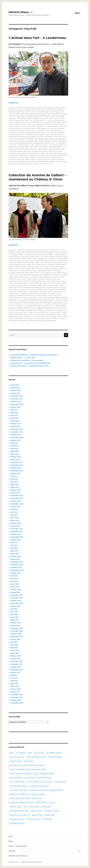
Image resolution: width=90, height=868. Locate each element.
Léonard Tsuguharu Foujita (26, 145)
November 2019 (17, 598)
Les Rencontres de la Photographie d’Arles (46, 790)
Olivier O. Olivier (29, 308)
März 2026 (15, 388)
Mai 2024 (14, 449)
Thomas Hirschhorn (17, 819)
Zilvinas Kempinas (50, 320)
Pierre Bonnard (40, 155)
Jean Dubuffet (19, 139)
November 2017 (17, 664)
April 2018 (15, 650)
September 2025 (17, 404)
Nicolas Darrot (31, 306)
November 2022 (17, 498)
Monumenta (13, 153)
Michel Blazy (17, 304)
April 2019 (15, 617)
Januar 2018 (15, 659)
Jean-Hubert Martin (23, 289)
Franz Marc (42, 130)
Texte (34, 110)
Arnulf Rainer (64, 114)
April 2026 (15, 385)
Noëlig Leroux (40, 306)
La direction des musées (39, 786)
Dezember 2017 (17, 661)
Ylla (44, 164)
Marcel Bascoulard (37, 300)
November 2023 (17, 465)
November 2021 (17, 531)
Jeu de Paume (46, 782)
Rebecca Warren (24, 157)
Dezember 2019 (17, 595)
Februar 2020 (16, 590)
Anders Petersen (14, 256)
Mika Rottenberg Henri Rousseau (42, 151)
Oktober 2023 (16, 468)
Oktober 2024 (16, 435)
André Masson (20, 114)
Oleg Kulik (50, 153)
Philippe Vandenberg (45, 310)
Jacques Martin (57, 137)
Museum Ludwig (38, 794)
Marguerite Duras (14, 149)
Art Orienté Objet (14, 116)
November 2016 (17, 697)
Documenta (29, 761)
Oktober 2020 (16, 567)
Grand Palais (30, 778)
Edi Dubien (49, 124)
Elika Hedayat (30, 273)
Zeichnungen (40, 110)
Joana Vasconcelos (51, 141)
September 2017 (17, 670)
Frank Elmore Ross (15, 279)
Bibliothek (21, 108)
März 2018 (15, 653)
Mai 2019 (14, 614)
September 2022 (17, 504)
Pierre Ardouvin (57, 310)
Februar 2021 (16, 556)
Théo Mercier (28, 318)
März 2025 (15, 421)
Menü (77, 13)
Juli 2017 (14, 675)
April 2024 (15, 451)
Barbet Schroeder (44, 116)
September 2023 (17, 471)
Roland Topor (18, 314)
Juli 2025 (14, 410)
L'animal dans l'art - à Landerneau (54, 143)
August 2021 (15, 540)
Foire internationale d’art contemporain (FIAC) (28, 769)
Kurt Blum (44, 293)
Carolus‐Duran (44, 118)
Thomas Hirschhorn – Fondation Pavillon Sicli (30, 366)
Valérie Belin (13, 320)
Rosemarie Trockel (15, 159)
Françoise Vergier (59, 277)
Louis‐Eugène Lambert (55, 145)
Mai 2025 (14, 415)
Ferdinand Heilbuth (51, 126)
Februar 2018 (16, 656)
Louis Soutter (42, 298)
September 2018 (17, 637)
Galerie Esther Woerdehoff (20, 774)
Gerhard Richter (16, 778)
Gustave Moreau (30, 135)
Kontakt (12, 851)
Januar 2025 (15, 426)
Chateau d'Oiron (41, 264)
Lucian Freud (20, 147)
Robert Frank (36, 811)
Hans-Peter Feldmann (55, 283)
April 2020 (15, 584)
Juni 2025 (14, 413)
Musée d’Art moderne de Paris (21, 803)
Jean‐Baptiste (29, 139)
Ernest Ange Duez (29, 126)
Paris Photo (35, 807)
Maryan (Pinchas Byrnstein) (48, 302)
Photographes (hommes (19, 811)
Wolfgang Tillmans (17, 823)
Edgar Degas (41, 124)
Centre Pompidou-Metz (36, 757)
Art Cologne (21, 753)
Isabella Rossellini (23, 137)
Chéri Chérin (28, 120)
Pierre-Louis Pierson (21, 312)
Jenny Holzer (33, 782)
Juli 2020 (14, 576)
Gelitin (19, 281)
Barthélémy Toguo (15, 260)
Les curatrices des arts (18, 790)
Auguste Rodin (33, 116)
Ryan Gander (26, 159)
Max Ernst (15, 151)
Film (60, 250)
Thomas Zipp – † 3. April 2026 (23, 358)
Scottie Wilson (27, 316)
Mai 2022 (14, 515)
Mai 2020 (14, 581)
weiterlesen (13, 103)
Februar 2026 (16, 390)
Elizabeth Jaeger (59, 124)
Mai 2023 (14, 482)
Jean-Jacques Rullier (37, 289)
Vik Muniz (31, 320)
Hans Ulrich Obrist (44, 778)
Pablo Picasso (58, 153)
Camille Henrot (21, 118)
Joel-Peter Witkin (60, 289)
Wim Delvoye (39, 320)
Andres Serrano (35, 256)
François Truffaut (59, 128)
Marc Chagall (48, 147)
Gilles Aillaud (21, 133)
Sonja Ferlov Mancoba (57, 159)
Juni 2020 (14, 578)
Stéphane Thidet (57, 316)
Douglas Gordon (31, 124)
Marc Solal (27, 300)
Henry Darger (42, 285)
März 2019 (15, 620)
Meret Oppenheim (25, 151)
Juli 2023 (14, 476)
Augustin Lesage (62, 258)
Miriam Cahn (56, 304)
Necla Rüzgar (32, 153)
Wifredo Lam (17, 164)
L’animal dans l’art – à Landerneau (37, 38)
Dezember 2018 (17, 628)
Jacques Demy (47, 137)
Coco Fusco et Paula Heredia (55, 120)
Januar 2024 (15, 460)
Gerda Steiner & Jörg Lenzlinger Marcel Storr (36, 281)
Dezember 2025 (17, 396)
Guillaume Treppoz (41, 283)
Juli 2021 (14, 543)
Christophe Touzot (33, 267)
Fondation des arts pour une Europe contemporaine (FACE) (33, 277)
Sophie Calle (13, 162)
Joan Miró (41, 141)
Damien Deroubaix (31, 271)
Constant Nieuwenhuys (21, 122)
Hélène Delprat (23, 285)
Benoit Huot (28, 260)
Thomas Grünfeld (52, 318)
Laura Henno (13, 145)
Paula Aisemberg (21, 310)
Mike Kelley (48, 304)
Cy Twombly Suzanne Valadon (52, 122)
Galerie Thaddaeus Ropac (43, 774)
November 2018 (17, 631)
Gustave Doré (20, 135)
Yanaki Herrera (38, 164)
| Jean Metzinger (52, 110)
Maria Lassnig (25, 149)
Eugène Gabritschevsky (26, 275)
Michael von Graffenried (19, 794)
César (33, 264)
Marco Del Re (58, 147)
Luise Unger (51, 298)
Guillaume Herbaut (28, 283)
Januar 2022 (15, 526)
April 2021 (15, 551)
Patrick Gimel (49, 308)
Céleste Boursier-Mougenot (53, 262)
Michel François (26, 304)
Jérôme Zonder (49, 289)
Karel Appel (22, 143)
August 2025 (15, 407)
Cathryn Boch (39, 262)
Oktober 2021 (16, 534)
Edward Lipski (20, 273)
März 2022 (15, 520)
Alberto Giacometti (23, 112)
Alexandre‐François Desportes (51, 112)
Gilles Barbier (56, 281)
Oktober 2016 (16, 700)
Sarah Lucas (34, 159)
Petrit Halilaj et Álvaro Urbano (25, 155)
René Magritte (57, 312)
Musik (36, 252)
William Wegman (27, 164)
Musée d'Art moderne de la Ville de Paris (25, 798)
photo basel (46, 807)
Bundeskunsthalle (28, 262)
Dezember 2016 (17, 695)
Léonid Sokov (33, 298)
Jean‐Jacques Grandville (57, 139)
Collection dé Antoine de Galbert (25, 269)
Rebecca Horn (13, 157)
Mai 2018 (14, 648)
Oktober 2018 (16, 634)
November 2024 (17, 432)
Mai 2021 (14, 548)
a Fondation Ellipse (16, 254)
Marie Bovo (33, 149)
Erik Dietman (58, 273)
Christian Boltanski (55, 757)
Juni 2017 (14, 678)
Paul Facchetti (58, 308)
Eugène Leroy (39, 275)
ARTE (30, 753)
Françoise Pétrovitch (31, 130)
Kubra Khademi (38, 143)
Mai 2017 (14, 681)
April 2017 (15, 684)
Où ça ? (52, 803)
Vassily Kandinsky (44, 162)
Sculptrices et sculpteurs (19, 815)
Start (11, 836)
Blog (34, 108)
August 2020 (16, 573)
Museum (11, 110)
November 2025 (17, 399)
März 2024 (15, 454)
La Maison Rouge (40, 296)
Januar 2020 (15, 592)
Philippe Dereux (32, 310)
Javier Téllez (13, 289)
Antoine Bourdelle (53, 114)
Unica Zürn (61, 318)
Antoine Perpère (27, 258)
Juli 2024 (14, 443)
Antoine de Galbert (15, 258)
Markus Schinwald (19, 302)
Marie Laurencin (43, 149)
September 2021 (17, 537)
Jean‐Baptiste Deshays (42, 139)
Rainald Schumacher (35, 312)
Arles (11, 753)
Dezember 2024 (17, 429)
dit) (39, 271)
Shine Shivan (36, 316)
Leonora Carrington (41, 145)
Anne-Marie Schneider (48, 256)
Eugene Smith (48, 275)
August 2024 (16, 440)
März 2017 (15, 686)
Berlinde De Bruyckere (40, 260)
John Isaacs (12, 291)
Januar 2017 (15, 692)
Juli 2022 (14, 509)
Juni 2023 (14, 479)
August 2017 (15, 672)
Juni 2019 (14, 612)
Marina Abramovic (54, 149)
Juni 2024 (14, 446)
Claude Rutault (44, 267)
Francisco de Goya (47, 128)
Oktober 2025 (16, 402)
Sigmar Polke (37, 815)
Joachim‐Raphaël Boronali (29, 141)
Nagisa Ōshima (22, 153)
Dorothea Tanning (19, 124)
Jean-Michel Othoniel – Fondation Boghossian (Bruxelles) (34, 355)
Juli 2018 (14, 642)
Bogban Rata (63, 260)
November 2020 (17, 565)
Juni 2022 (14, 512)
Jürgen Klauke (43, 291)
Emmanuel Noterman (16, 126)
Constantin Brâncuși (35, 122)
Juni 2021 (14, 545)
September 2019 (17, 603)
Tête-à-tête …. (48, 819)
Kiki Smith (30, 143)
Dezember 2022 (17, 496)
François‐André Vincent (16, 130)
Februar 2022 (16, 523)
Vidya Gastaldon (22, 320)
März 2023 (15, 487)
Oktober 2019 (16, 601)
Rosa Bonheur (59, 157)
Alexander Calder (35, 112)
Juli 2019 (14, 609)
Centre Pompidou (17, 757)
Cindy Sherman (16, 761)
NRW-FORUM (41, 803)
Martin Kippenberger (32, 302)
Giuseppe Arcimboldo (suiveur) (36, 133)
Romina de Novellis (48, 157)
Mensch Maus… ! (20, 12)
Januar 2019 (15, 625)
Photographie (27, 110)
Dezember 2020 (17, 562)
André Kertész (25, 256)
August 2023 (15, 473)
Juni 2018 (14, 645)
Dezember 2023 (17, 462)
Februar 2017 (16, 689)
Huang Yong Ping (51, 135)
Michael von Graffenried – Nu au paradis (27, 360)
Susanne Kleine (19, 318)
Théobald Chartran (23, 162)
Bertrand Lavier (56, 116)
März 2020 (15, 587)
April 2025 (15, 418)
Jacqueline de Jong (35, 137)
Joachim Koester (14, 141)
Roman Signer (40, 314)
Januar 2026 (15, 393)
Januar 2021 (15, 559)
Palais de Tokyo (16, 807)
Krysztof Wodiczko (34, 293)
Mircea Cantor (58, 151)
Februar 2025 (16, 424)
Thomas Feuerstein (40, 318)
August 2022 (15, 507)
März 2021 (15, 554)
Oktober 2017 (16, 667)
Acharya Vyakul (41, 254)
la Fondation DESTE (54, 293)
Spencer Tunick (46, 316)
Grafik (45, 108)
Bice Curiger (39, 753)
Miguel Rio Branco (38, 304)
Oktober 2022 (16, 501)
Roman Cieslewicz (29, 314)
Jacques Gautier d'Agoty (31, 287)
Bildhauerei (28, 108)
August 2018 (15, 639)
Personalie (18, 110)
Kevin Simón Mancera (55, 291)
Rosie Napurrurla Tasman (54, 314)
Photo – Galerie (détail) (18, 846)
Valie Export (34, 162)
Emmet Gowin (39, 273)
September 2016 (17, 703)
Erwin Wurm (14, 275)
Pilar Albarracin (62, 155)
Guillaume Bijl (17, 283)
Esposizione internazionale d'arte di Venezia (27, 765)
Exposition (40, 108)
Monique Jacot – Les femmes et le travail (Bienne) (30, 363)
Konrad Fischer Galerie (18, 786)
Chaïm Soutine (54, 118)
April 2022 (15, 518)
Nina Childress (41, 153)
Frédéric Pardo (26, 279)
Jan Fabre (63, 287)
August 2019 (15, 606)
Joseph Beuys (13, 143)
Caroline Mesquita (33, 118)
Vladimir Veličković (56, 162)
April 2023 (15, 484)
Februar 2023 (16, 490)
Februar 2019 (16, 623)
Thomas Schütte (34, 819)
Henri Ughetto (33, 285)
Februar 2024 (16, 457)
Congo (11, 122)
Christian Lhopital (21, 267)
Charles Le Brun (19, 120)
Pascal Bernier (39, 308)
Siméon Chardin (44, 159)
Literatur (58, 108)
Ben (23, 260)
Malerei (64, 108)
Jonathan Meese (22, 291)
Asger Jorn (24, 116)
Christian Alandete (39, 120)
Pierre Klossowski (51, 155)
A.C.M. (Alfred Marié (29, 254)
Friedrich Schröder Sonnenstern (42, 279)
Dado (23, 271)
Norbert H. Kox (50, 306)
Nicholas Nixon (21, 306)
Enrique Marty (49, 273)
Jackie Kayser (18, 287)
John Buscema (62, 141)
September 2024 (17, 437)
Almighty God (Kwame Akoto (56, 254)
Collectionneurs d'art (44, 250)
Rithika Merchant (36, 157)
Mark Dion (59, 300)
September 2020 (17, 570)
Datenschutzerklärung (18, 856)
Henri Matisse (40, 135)
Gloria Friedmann (52, 133)
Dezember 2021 (17, 529)
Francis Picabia (36, 128)
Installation (51, 108)
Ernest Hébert (40, 126)
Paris (26, 807)
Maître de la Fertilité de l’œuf (34, 147)
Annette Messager (41, 114)
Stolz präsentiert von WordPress (32, 862)
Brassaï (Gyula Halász (15, 262)
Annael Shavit (30, 114)
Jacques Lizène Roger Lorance (49, 287)
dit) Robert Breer (46, 271)
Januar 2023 (15, 493)
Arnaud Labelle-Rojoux (40, 258)
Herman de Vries (53, 285)
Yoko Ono (49, 164)
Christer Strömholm (54, 264)
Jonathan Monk (33, 291)
